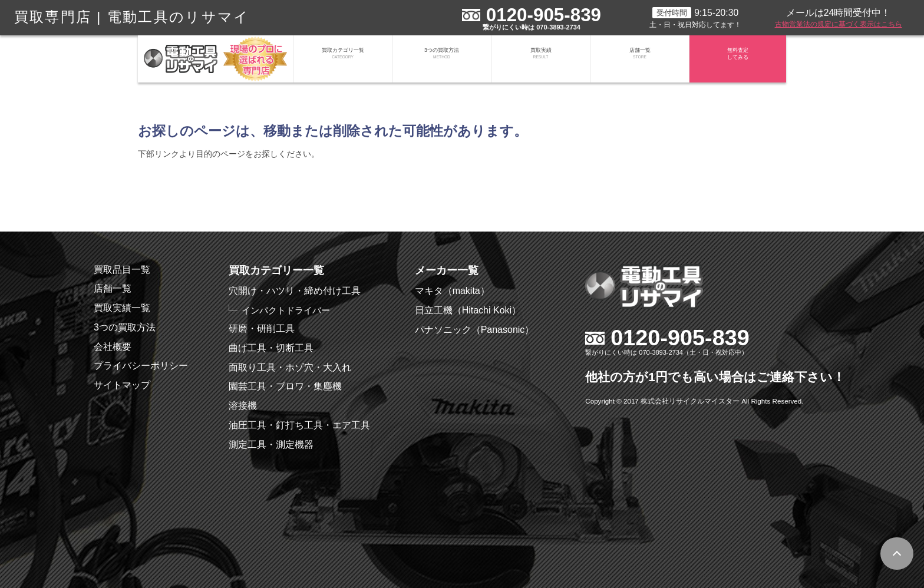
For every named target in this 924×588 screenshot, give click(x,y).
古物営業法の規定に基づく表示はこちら (839, 24)
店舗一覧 (640, 59)
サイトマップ (122, 385)
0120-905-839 (544, 15)
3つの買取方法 (442, 59)
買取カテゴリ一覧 (343, 59)
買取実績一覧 (122, 308)
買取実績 (541, 59)
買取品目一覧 (122, 270)
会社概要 (113, 347)
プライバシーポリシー (141, 366)
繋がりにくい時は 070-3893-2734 (532, 27)
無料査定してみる (738, 59)
